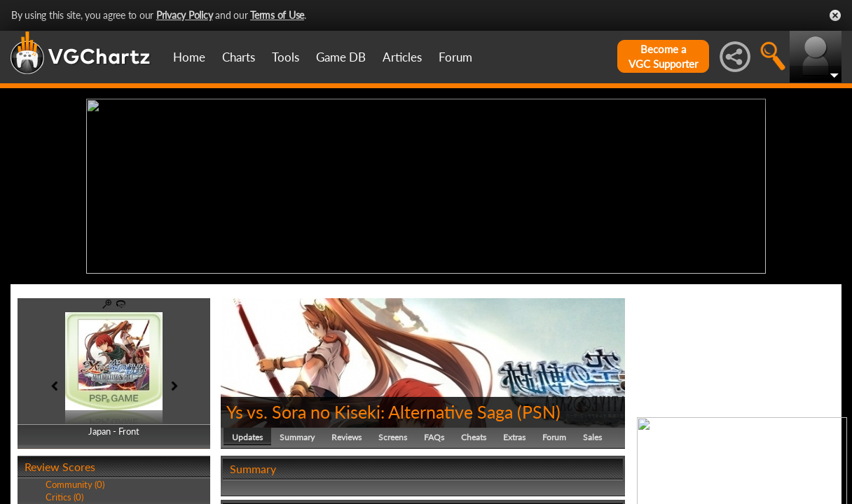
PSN (539, 412)
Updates (247, 437)
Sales (592, 437)
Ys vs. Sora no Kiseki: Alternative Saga (370, 412)
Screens (393, 437)
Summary (297, 437)
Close (835, 15)
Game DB (341, 57)
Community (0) (75, 484)
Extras (514, 437)
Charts (239, 57)
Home (189, 57)
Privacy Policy (185, 15)
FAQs (434, 437)
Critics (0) (64, 497)
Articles (402, 57)
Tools (286, 57)
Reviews (346, 437)
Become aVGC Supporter (663, 56)
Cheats (474, 437)
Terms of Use (277, 15)
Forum (455, 57)
